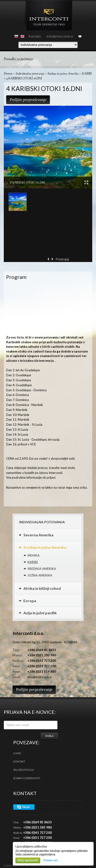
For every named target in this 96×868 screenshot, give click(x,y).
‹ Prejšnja (48, 259)
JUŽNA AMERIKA (40, 575)
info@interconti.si (60, 36)
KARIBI (87, 74)
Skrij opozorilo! (28, 860)
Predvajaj (62, 259)
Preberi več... (52, 860)
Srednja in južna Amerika (63, 74)
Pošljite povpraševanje (28, 100)
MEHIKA (33, 555)
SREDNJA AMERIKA (42, 569)
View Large (86, 182)
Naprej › (52, 259)
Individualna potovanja (30, 74)
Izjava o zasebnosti (27, 778)
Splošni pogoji (24, 770)
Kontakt (19, 761)
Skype (24, 807)
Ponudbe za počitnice (18, 59)
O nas (17, 753)
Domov (8, 74)
